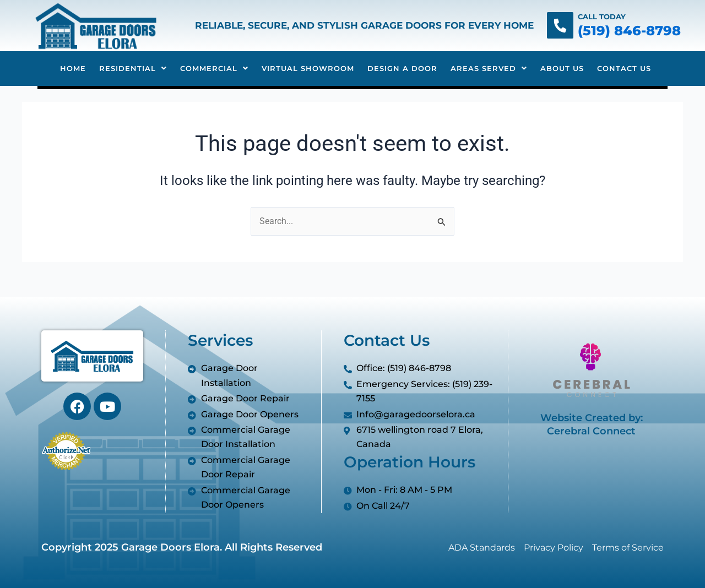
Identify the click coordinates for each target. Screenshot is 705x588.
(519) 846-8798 (629, 31)
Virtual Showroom (308, 68)
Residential (133, 68)
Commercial (214, 68)
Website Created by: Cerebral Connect (592, 424)
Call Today (602, 17)
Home (73, 68)
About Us (562, 68)
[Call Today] (560, 25)
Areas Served (489, 68)
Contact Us (624, 68)
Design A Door (402, 68)
